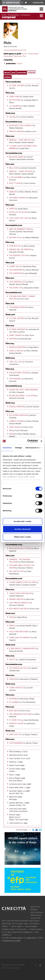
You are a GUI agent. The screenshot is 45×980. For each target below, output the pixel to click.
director (7, 73)
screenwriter (22, 73)
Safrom (13, 339)
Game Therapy (16, 335)
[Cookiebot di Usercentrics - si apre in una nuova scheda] (28, 441)
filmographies (13, 15)
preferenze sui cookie (12, 941)
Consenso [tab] (7, 448)
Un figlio (13, 117)
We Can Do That (16, 571)
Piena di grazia (16, 131)
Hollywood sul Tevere (20, 548)
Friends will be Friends (20, 250)
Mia (11, 430)
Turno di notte (16, 688)
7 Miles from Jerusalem (20, 593)
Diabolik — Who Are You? (21, 140)
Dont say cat (15, 735)
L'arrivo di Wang (17, 421)
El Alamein (14, 702)
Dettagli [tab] (18, 448)
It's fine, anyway (17, 86)
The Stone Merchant (19, 632)
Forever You (15, 246)
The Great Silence (18, 198)
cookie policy (31, 938)
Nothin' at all (16, 238)
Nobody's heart (16, 724)
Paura (12, 434)
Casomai (13, 699)
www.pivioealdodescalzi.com (15, 50)
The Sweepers (16, 273)
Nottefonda (15, 100)
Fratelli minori (16, 407)
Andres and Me (16, 599)
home (4, 15)
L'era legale (15, 427)
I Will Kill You (16, 362)
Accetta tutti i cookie (22, 521)
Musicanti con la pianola (21, 126)
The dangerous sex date (21, 714)
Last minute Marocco (19, 603)
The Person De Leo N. (19, 668)
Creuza (19, 64)
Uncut (12, 660)
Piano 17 (13, 626)
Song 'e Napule (16, 351)
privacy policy (17, 938)
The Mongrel (15, 379)
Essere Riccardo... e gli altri (22, 396)
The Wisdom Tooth (18, 255)
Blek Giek (13, 711)
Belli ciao (14, 168)
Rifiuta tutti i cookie (22, 537)
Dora (11, 617)
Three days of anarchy (20, 638)
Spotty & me (15, 183)
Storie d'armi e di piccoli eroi (22, 582)
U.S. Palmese (15, 106)
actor (13, 73)
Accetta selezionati (22, 529)
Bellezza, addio (16, 157)
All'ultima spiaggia (18, 415)
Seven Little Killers (19, 212)
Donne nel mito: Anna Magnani (23, 390)
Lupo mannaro (16, 743)
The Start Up (15, 288)
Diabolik (13, 192)
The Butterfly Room (19, 373)
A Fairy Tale (14, 266)
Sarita (12, 209)
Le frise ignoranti (17, 329)
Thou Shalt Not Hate (19, 218)
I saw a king (14, 97)
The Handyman (16, 270)
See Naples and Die (18, 609)
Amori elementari (17, 347)
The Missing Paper (17, 307)
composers (25, 15)
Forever (13, 679)
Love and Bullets (17, 282)
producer (8, 77)
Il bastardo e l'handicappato (22, 649)
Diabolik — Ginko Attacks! (21, 171)
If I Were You (15, 720)
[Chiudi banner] (41, 441)
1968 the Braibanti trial (20, 229)
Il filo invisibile (16, 177)
